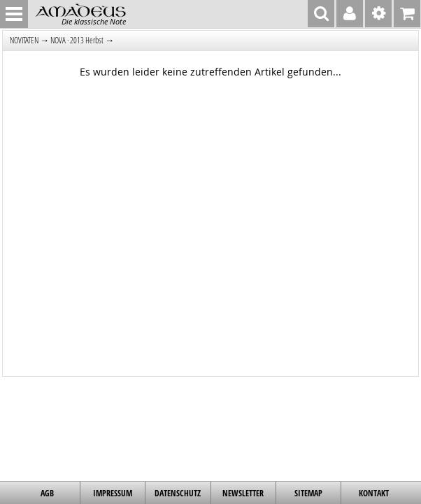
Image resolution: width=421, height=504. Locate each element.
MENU (14, 14)
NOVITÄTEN (24, 40)
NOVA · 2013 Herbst (77, 40)
